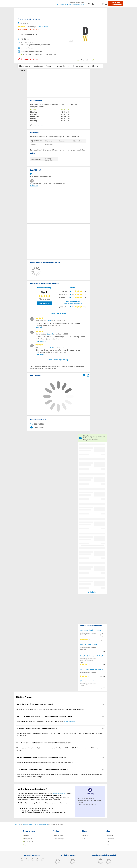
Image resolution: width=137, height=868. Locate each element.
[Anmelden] (97, 4)
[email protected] (69, 721)
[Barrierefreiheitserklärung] (103, 4)
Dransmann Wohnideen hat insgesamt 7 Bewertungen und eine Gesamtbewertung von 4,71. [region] (46, 762)
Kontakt (22, 70)
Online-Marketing (59, 836)
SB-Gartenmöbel (86, 681)
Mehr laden (92, 592)
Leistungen (38, 66)
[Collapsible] (103, 704)
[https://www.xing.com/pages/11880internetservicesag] (38, 860)
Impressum (110, 836)
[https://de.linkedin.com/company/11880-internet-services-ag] (43, 860)
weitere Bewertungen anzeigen (58, 360)
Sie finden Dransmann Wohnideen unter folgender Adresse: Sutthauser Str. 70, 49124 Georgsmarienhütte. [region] (50, 709)
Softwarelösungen (59, 839)
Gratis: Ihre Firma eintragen (116, 3)
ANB (108, 845)
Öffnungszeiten (25, 66)
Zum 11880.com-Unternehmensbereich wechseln (70, 4)
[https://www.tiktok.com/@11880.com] (27, 860)
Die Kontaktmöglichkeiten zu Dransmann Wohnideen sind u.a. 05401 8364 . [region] (46, 721)
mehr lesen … (41, 328)
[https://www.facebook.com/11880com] (22, 860)
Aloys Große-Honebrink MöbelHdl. (92, 656)
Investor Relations (30, 842)
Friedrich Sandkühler (87, 644)
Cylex (49, 321)
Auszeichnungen (64, 66)
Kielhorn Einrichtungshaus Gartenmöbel (92, 669)
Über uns (27, 836)
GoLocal (50, 334)
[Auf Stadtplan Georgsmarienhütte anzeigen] (88, 375)
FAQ (84, 839)
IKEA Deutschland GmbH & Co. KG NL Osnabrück (92, 630)
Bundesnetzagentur (59, 793)
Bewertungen (79, 66)
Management (28, 839)
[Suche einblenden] (90, 4)
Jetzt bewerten (44, 303)
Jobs (26, 845)
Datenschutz (110, 839)
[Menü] (107, 4)
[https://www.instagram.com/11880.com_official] (32, 860)
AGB (108, 842)
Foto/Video (50, 66)
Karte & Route (93, 66)
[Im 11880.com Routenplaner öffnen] (84, 375)
